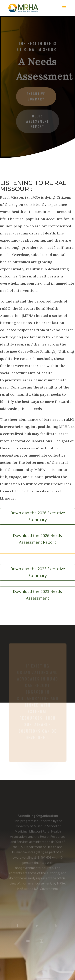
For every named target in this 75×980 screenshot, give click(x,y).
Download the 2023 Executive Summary (38, 572)
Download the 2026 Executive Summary (38, 516)
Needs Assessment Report (37, 121)
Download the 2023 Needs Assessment (37, 595)
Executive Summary (36, 96)
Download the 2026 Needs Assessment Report (37, 539)
